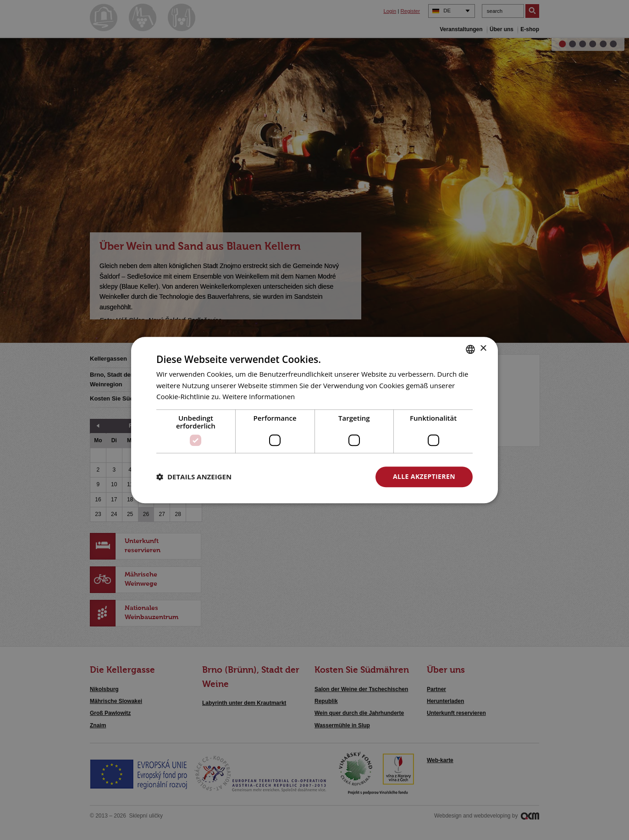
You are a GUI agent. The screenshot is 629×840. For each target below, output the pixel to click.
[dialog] (314, 420)
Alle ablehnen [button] (324, 476)
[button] (194, 477)
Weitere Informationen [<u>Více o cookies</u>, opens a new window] (259, 397)
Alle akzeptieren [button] (424, 476)
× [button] (483, 349)
